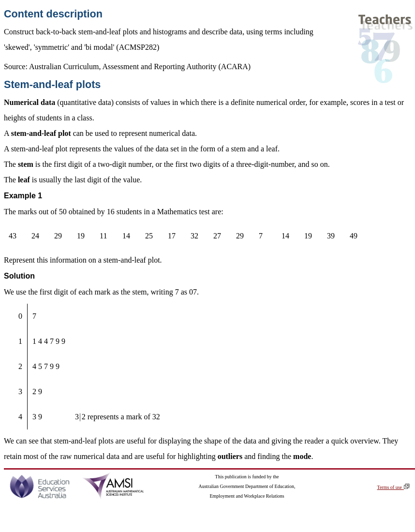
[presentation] (80, 417)
